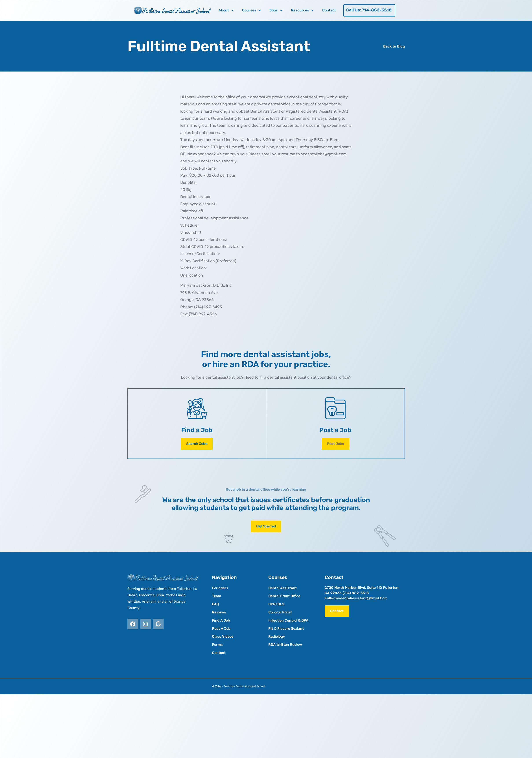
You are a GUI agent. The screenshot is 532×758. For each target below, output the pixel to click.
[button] (335, 444)
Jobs (276, 10)
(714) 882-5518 (356, 593)
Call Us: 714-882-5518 (369, 10)
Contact (329, 10)
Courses (251, 10)
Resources (302, 10)
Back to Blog (394, 46)
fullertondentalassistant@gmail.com (356, 598)
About (226, 10)
